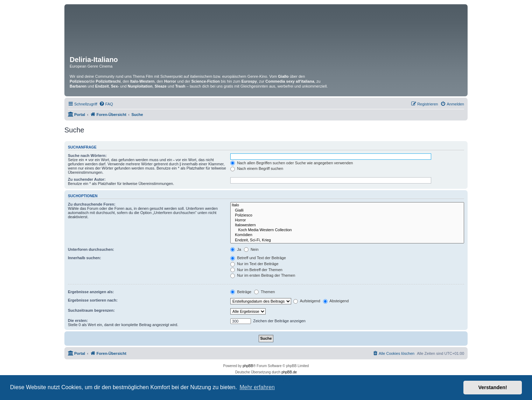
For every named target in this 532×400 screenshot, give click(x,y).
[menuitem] (106, 104)
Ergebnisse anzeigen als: (91, 292)
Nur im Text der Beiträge (254, 264)
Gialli (347, 211)
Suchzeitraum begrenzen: (91, 310)
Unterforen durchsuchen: (91, 249)
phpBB (248, 366)
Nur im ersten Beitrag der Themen (263, 275)
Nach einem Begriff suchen (257, 168)
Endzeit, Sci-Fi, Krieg (347, 240)
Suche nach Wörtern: (87, 156)
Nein (251, 249)
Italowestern (347, 225)
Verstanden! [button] (493, 387)
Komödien (347, 235)
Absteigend (336, 301)
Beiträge (241, 292)
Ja (236, 249)
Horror (347, 220)
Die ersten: (78, 320)
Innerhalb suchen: (85, 258)
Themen (264, 292)
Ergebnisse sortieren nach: (93, 300)
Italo (347, 205)
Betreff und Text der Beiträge (258, 258)
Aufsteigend (307, 301)
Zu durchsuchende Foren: (92, 204)
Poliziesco (347, 215)
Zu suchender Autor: (87, 179)
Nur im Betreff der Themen (256, 270)
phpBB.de (289, 372)
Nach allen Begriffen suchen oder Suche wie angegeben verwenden (292, 163)
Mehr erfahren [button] (257, 387)
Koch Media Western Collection (347, 230)
